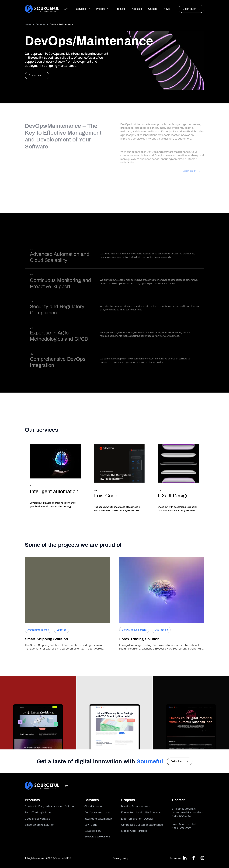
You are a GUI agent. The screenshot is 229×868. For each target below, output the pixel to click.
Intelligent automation (98, 819)
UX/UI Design (93, 831)
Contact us (37, 75)
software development (97, 837)
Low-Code (91, 825)
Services (83, 9)
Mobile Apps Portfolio (134, 831)
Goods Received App (37, 819)
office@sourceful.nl (184, 809)
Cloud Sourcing (94, 806)
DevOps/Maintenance (98, 812)
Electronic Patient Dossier (137, 819)
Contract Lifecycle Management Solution (50, 806)
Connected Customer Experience (142, 825)
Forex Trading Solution (39, 812)
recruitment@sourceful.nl (188, 812)
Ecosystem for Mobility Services (141, 812)
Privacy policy (121, 858)
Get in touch (189, 9)
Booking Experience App (136, 806)
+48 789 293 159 (182, 816)
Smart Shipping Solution (40, 825)
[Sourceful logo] (42, 9)
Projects (103, 9)
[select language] (66, 9)
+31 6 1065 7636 (181, 828)
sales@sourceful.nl (184, 824)
